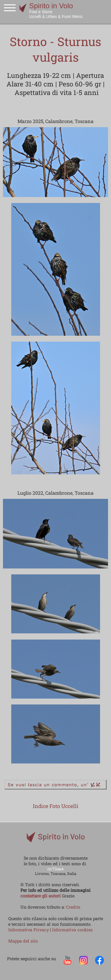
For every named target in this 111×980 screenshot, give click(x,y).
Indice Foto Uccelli (56, 806)
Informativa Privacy (29, 930)
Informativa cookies (72, 930)
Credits (73, 907)
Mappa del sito (23, 941)
